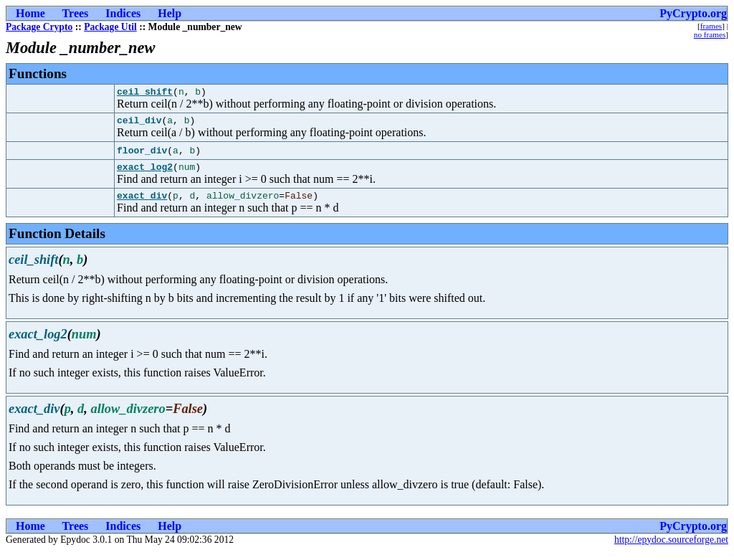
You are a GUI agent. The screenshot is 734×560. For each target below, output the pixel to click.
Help (170, 13)
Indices (123, 13)
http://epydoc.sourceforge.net (671, 548)
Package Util (110, 27)
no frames (710, 34)
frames (711, 26)
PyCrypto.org (693, 13)
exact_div (142, 204)
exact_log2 (145, 173)
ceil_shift (145, 93)
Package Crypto (39, 27)
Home (30, 13)
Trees (76, 13)
